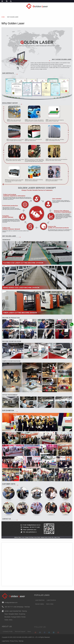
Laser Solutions (51, 602)
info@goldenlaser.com (11, 607)
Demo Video (50, 606)
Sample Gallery (40, 606)
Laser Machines (40, 602)
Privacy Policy (14, 641)
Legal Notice (5, 641)
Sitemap (21, 641)
